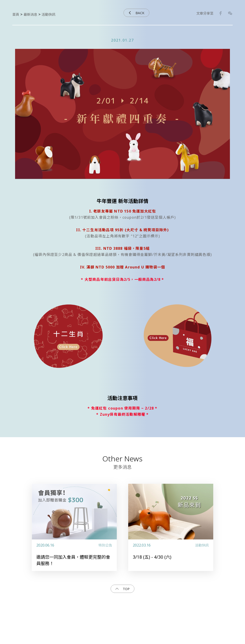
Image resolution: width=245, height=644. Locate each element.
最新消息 (30, 14)
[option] (122, 119)
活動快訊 (48, 14)
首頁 (16, 14)
